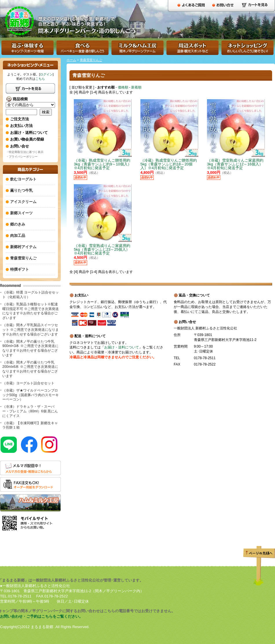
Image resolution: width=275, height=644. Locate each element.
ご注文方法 (20, 119)
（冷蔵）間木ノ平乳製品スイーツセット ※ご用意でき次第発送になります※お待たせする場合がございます (31, 330)
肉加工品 (18, 236)
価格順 (123, 87)
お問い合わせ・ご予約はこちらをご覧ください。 (41, 616)
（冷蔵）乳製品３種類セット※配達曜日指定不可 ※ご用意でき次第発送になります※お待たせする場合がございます (31, 311)
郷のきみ (18, 224)
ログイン (46, 74)
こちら (40, 79)
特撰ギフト (20, 269)
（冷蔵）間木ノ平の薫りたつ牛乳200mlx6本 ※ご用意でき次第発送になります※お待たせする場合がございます (30, 369)
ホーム (71, 60)
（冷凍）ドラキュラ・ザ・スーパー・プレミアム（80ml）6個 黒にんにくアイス (30, 411)
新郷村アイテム (23, 247)
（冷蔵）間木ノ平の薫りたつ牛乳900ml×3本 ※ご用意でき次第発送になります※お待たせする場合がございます (30, 348)
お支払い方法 (21, 126)
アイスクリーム (23, 202)
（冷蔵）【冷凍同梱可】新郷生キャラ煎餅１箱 (30, 425)
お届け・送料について (122, 347)
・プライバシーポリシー (22, 157)
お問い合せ (20, 146)
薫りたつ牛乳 (21, 190)
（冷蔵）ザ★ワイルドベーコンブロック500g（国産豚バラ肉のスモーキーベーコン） (31, 395)
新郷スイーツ (21, 213)
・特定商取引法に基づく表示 (25, 152)
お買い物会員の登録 (27, 139)
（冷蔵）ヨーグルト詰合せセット (28, 383)
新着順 (136, 87)
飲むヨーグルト (23, 179)
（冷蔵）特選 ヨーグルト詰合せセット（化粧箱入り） (31, 295)
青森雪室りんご (91, 60)
